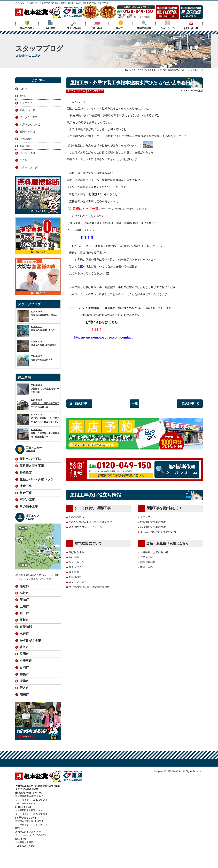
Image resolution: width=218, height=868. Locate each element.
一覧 (135, 404)
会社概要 (74, 557)
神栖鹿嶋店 (26, 139)
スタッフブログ (95, 91)
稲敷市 (24, 578)
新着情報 (25, 146)
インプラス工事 (29, 117)
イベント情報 (27, 153)
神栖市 (24, 659)
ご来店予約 (147, 557)
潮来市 (24, 679)
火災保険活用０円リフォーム (85, 527)
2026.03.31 (38, 331)
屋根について (27, 110)
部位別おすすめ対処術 (153, 527)
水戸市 (24, 618)
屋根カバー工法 (30, 459)
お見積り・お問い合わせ (154, 552)
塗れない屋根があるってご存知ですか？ (92, 522)
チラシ (23, 160)
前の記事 (81, 404)
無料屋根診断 (144, 25)
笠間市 (24, 639)
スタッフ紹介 (74, 25)
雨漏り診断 (147, 567)
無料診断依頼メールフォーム (177, 469)
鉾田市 (24, 598)
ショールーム (168, 25)
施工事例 (97, 25)
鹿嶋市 (24, 666)
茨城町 (24, 584)
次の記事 (188, 404)
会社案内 (50, 25)
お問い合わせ (191, 25)
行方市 (24, 672)
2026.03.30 (38, 346)
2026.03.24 (38, 389)
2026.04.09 (38, 316)
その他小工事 (29, 507)
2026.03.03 (38, 434)
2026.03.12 (38, 419)
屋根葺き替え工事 (32, 466)
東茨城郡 (26, 612)
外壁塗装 (26, 473)
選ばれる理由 (76, 552)
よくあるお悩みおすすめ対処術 (158, 532)
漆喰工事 (26, 486)
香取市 (24, 632)
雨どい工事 (27, 500)
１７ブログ (26, 103)
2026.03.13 (38, 404)
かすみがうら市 (30, 625)
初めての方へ (27, 25)
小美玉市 (26, 645)
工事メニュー (121, 25)
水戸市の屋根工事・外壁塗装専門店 (89, 587)
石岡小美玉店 (27, 132)
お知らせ (25, 96)
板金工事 (26, 493)
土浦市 (24, 591)
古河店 (23, 89)
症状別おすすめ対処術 (153, 522)
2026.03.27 (38, 360)
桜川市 (24, 605)
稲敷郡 (24, 571)
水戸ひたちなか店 (76, 91)
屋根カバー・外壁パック (36, 479)
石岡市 (24, 652)
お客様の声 (75, 577)
